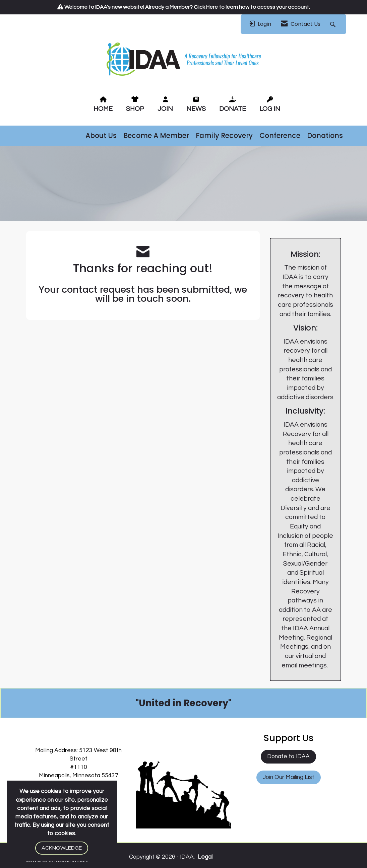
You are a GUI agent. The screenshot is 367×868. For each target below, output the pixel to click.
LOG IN (270, 109)
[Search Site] (334, 24)
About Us (101, 135)
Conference (280, 135)
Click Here (206, 7)
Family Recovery (224, 135)
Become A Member (156, 135)
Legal (205, 857)
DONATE (233, 109)
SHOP (135, 109)
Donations (325, 135)
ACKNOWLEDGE (62, 848)
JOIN (165, 109)
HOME (103, 109)
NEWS (196, 109)
